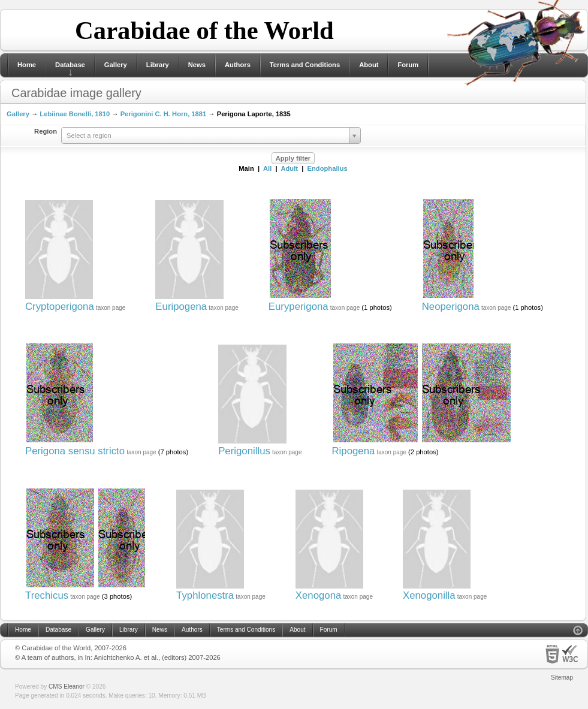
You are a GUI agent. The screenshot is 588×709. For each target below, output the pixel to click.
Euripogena (181, 307)
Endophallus (328, 168)
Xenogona (319, 595)
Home (27, 65)
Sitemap (562, 678)
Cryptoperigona (60, 307)
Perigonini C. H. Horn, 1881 (164, 114)
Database (70, 65)
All (267, 168)
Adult (289, 168)
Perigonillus (244, 451)
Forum (408, 65)
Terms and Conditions (305, 65)
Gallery (116, 65)
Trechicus (47, 595)
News (197, 65)
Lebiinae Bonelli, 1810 (75, 114)
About (369, 65)
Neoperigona (451, 307)
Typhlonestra (205, 595)
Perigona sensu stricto (75, 451)
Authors (238, 65)
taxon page (111, 308)
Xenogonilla (429, 595)
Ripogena (354, 451)
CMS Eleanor (67, 687)
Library (158, 65)
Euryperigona (298, 307)
